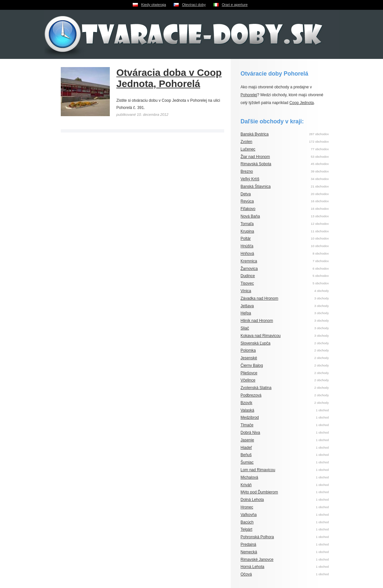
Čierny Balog (252, 365)
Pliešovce (249, 373)
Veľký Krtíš (250, 179)
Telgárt (246, 529)
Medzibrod (250, 418)
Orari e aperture (235, 5)
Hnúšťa (247, 246)
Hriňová (247, 254)
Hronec (247, 507)
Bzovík (246, 403)
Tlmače (247, 425)
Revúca (247, 201)
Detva (246, 194)
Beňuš (246, 455)
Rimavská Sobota (256, 164)
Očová (246, 574)
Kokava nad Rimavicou (261, 336)
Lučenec (248, 149)
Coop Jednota (301, 103)
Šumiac (247, 462)
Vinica (246, 291)
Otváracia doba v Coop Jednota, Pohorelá (169, 78)
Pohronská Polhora (257, 537)
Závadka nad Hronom (259, 298)
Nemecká (249, 552)
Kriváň (246, 485)
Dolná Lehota (252, 500)
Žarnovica (249, 269)
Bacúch (247, 522)
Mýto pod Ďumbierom (259, 492)
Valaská (247, 410)
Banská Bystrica (255, 134)
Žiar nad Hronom (255, 157)
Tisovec (247, 283)
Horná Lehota (252, 567)
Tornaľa (247, 224)
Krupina (247, 231)
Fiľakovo (248, 209)
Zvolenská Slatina (256, 388)
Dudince (248, 276)
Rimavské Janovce (257, 560)
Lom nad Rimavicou (258, 470)
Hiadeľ (246, 448)
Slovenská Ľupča (255, 343)
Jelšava (247, 306)
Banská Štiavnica (256, 187)
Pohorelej (249, 95)
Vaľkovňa (249, 515)
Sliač (245, 328)
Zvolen (246, 142)
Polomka (248, 350)
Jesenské (249, 358)
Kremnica (249, 261)
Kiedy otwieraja (154, 5)
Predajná (248, 544)
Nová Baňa (250, 216)
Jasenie (247, 440)
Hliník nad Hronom (257, 321)
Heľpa (246, 313)
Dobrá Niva (250, 433)
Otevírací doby (194, 5)
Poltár (246, 239)
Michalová (249, 477)
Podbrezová (251, 395)
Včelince (248, 380)
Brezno (247, 171)
